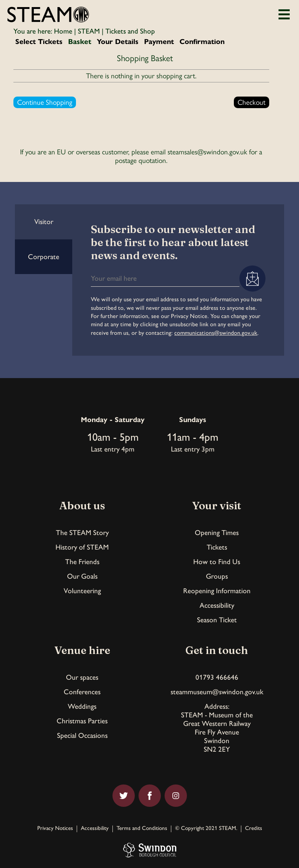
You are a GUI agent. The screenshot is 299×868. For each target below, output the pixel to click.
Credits (254, 828)
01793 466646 (217, 677)
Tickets (217, 547)
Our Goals (82, 576)
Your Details (118, 42)
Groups (217, 576)
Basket (80, 42)
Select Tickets (39, 42)
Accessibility (217, 605)
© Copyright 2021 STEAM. (206, 828)
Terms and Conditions (142, 828)
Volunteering (82, 591)
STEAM (89, 31)
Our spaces (82, 677)
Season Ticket (217, 620)
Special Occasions (82, 735)
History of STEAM (82, 547)
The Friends (82, 562)
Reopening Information (217, 591)
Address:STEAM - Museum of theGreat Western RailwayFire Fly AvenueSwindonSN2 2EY (217, 728)
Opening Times (217, 533)
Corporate (44, 257)
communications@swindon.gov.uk (216, 333)
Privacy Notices (55, 828)
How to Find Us (217, 562)
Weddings (82, 706)
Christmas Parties (82, 721)
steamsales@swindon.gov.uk (207, 152)
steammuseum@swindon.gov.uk (217, 692)
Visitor (44, 222)
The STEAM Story (82, 533)
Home (63, 31)
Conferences (82, 692)
